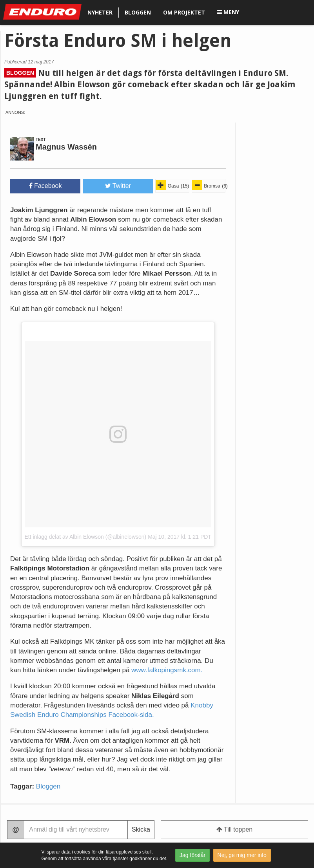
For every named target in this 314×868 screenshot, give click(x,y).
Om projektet (184, 12)
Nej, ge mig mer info (242, 855)
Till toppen (234, 829)
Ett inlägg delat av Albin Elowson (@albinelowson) (86, 537)
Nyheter (100, 12)
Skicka (141, 829)
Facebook (45, 186)
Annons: (15, 113)
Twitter (118, 186)
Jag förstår (192, 855)
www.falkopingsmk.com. (167, 670)
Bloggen (138, 12)
